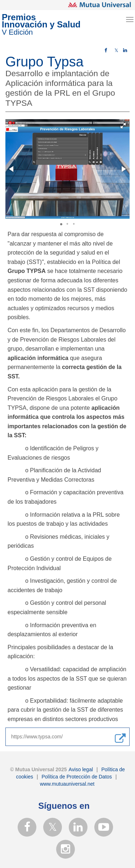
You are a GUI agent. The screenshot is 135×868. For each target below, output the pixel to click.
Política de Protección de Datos (76, 777)
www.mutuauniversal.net (67, 784)
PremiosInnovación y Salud (41, 25)
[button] (123, 126)
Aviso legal (80, 769)
